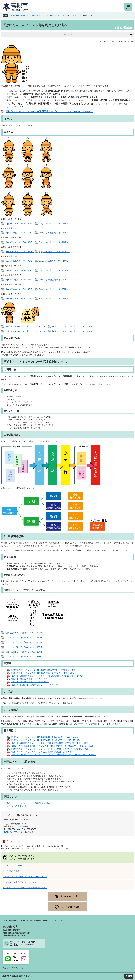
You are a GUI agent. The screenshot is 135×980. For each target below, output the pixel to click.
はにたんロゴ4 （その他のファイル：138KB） (25, 647)
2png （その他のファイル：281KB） (54, 233)
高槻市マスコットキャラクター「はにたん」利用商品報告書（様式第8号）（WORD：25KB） (50, 749)
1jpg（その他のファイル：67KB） (20, 223)
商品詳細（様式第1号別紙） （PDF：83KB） (30, 682)
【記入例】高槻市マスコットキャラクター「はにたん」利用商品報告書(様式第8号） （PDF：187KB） (54, 755)
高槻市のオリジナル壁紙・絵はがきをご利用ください (25, 877)
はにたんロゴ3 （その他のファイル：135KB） (25, 642)
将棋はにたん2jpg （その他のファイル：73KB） (26, 331)
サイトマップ (60, 921)
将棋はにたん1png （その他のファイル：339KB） (73, 326)
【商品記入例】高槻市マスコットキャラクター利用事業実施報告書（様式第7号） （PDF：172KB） (52, 746)
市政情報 (35, 16)
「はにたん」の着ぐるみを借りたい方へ (19, 882)
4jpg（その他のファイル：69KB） (20, 252)
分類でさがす (25, 16)
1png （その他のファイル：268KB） (54, 223)
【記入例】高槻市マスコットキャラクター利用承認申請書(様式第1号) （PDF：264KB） (48, 676)
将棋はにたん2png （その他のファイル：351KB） (73, 331)
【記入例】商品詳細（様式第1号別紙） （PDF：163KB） (35, 685)
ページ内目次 (67, 34)
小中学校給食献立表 (11, 871)
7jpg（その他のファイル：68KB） (20, 280)
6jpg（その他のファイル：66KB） (20, 270)
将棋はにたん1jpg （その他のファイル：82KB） (26, 326)
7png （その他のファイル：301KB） (54, 280)
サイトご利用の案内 (10, 921)
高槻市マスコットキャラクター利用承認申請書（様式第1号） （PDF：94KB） (44, 673)
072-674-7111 (28, 942)
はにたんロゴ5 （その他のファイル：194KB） (25, 652)
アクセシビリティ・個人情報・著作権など (36, 921)
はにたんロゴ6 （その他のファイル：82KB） (25, 657)
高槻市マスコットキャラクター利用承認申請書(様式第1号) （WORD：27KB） (44, 670)
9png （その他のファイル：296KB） (54, 298)
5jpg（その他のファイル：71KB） (20, 261)
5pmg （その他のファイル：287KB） (55, 261)
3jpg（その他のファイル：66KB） (20, 242)
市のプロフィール (46, 16)
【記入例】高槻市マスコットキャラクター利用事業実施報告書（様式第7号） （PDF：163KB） (51, 743)
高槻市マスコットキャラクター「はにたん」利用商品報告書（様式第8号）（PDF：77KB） (49, 752)
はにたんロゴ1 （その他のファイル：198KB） (25, 633)
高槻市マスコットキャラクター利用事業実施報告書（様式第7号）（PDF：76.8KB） (46, 740)
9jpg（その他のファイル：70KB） (20, 298)
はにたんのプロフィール (17, 806)
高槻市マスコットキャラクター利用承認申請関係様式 (29, 803)
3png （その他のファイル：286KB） (54, 242)
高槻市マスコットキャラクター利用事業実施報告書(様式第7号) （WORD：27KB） (45, 737)
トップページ (14, 16)
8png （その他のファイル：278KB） (54, 289)
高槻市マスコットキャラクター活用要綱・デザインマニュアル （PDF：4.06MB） (49, 112)
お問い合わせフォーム (13, 832)
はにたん (58, 16)
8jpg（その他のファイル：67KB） (20, 289)
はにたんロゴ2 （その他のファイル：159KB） (25, 638)
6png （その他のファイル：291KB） (54, 270)
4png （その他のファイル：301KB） (54, 252)
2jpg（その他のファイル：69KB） (20, 233)
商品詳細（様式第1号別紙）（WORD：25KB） (31, 679)
